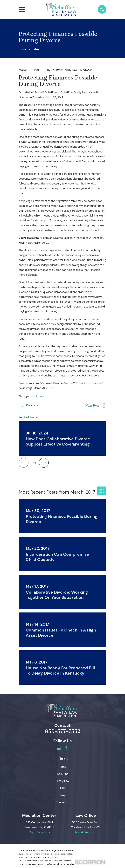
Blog (63, 795)
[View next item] (44, 463)
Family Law (62, 781)
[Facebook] (66, 748)
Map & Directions (39, 832)
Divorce (40, 396)
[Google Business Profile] (59, 748)
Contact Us (63, 802)
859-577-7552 (63, 731)
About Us (63, 774)
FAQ (63, 788)
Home (62, 767)
